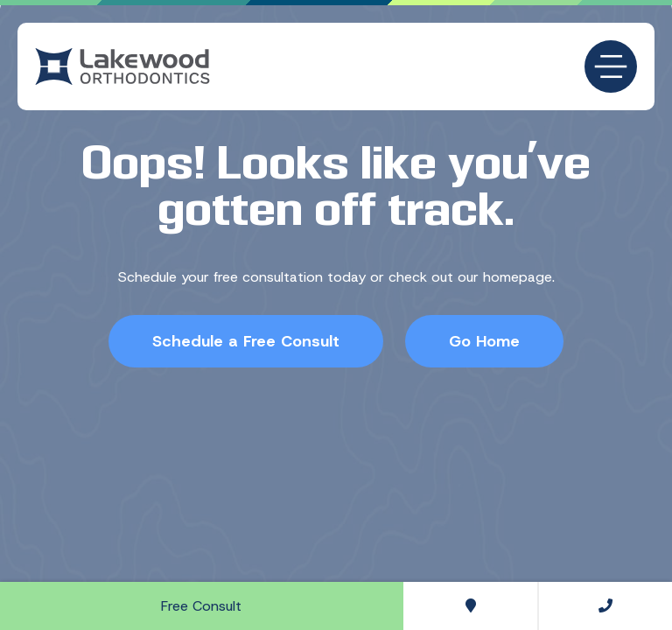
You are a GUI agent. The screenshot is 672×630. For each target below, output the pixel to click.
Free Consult (201, 606)
